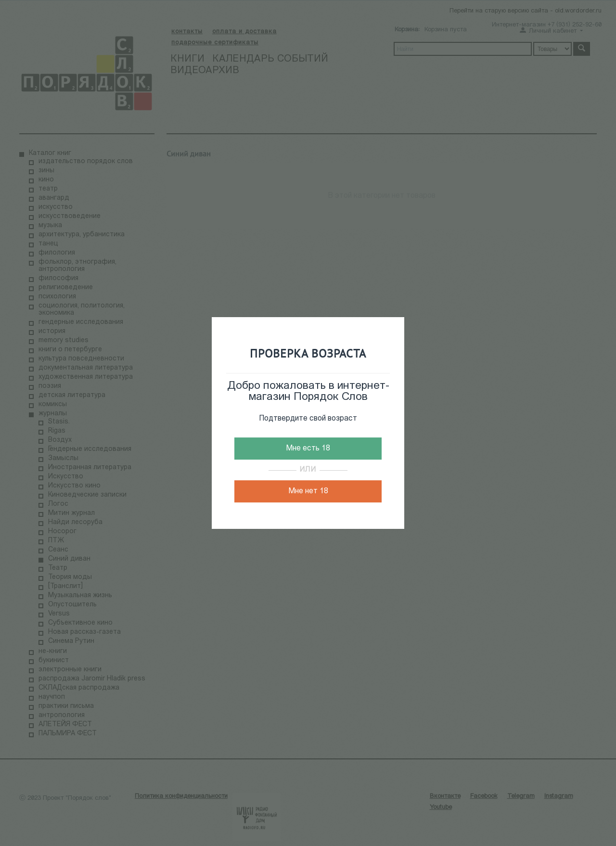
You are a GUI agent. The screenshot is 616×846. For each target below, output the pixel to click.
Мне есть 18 (308, 449)
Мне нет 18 (308, 491)
